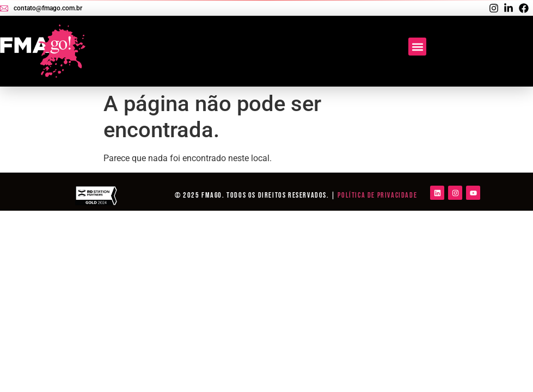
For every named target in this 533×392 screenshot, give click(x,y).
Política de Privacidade (377, 195)
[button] (417, 47)
